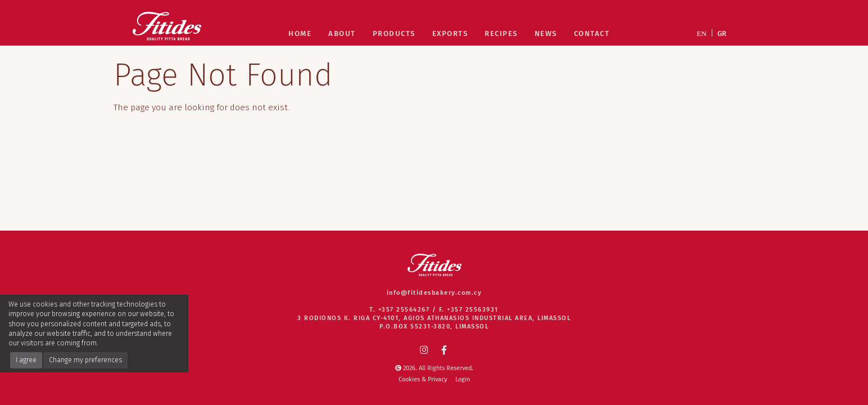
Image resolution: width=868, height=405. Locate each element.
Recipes (501, 33)
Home (300, 33)
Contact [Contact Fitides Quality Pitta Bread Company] (592, 33)
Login (463, 379)
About (342, 33)
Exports (450, 33)
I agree (26, 360)
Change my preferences (85, 360)
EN (702, 33)
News (546, 33)
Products (394, 33)
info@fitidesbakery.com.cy (434, 293)
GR (722, 33)
